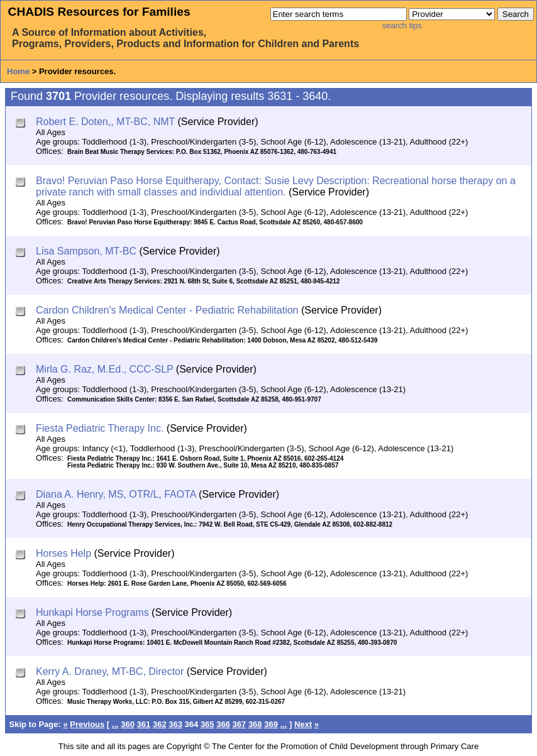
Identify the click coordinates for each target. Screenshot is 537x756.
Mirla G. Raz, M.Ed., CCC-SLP (104, 369)
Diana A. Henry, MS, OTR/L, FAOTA (116, 494)
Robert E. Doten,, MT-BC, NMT (105, 122)
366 (223, 724)
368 (255, 724)
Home (18, 71)
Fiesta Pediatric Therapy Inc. (100, 428)
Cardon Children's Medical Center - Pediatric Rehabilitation (167, 310)
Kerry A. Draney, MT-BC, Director (110, 671)
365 (208, 724)
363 (175, 724)
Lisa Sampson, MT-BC (86, 251)
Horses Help (64, 553)
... (115, 724)
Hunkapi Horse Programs (92, 612)
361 (144, 724)
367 (240, 724)
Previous (87, 724)
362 (160, 724)
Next (303, 724)
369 (271, 724)
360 (128, 724)
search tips (402, 25)
